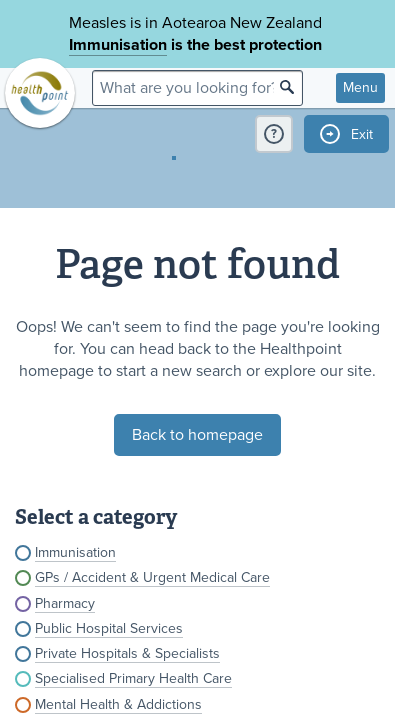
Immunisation (118, 45)
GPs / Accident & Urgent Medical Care (152, 577)
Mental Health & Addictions (118, 704)
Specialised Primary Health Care (133, 678)
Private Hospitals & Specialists (127, 653)
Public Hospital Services (109, 628)
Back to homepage (197, 435)
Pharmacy (65, 603)
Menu (360, 87)
